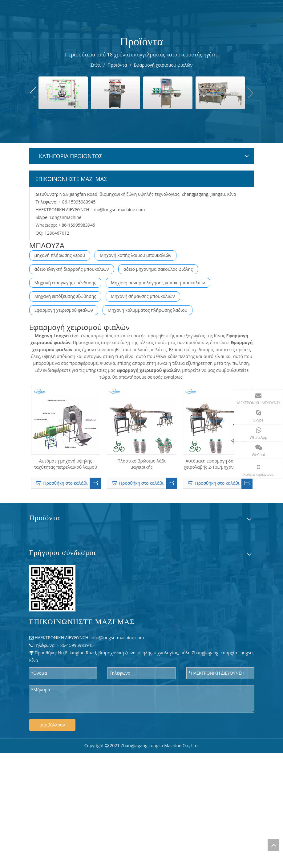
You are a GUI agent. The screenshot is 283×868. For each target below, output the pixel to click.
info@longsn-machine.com (118, 210)
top (273, 845)
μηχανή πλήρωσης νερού (60, 255)
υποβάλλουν (52, 725)
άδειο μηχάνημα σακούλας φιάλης (158, 269)
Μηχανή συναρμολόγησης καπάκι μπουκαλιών (158, 283)
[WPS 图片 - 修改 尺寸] (52, 588)
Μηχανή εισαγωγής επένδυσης (65, 283)
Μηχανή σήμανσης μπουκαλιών (143, 296)
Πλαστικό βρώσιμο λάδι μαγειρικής (141, 464)
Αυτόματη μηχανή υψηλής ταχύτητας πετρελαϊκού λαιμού (65, 464)
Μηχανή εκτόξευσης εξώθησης (65, 296)
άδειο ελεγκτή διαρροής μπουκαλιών (72, 269)
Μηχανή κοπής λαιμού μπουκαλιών (135, 255)
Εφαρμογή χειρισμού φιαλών (64, 310)
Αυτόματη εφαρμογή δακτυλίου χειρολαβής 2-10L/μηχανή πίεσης (217, 464)
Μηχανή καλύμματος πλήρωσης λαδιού (148, 310)
